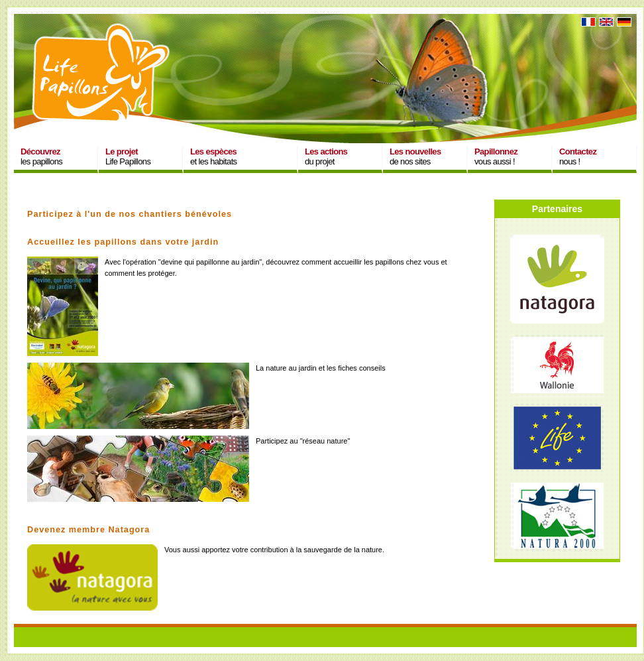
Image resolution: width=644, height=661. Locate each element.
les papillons (41, 156)
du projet (326, 156)
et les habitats (213, 156)
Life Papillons (128, 156)
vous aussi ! (496, 156)
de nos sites (415, 156)
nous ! (578, 156)
